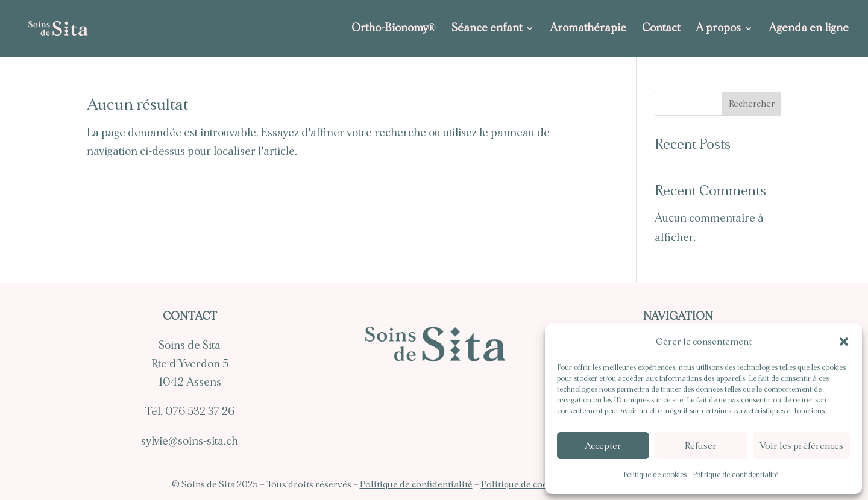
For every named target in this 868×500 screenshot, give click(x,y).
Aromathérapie (588, 29)
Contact (661, 29)
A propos (718, 29)
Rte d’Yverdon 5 (190, 364)
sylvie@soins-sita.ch (190, 441)
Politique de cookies (655, 475)
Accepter (603, 446)
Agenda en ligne (809, 29)
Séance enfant (487, 29)
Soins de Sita (190, 345)
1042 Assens (190, 382)
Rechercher (752, 104)
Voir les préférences (801, 446)
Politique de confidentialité (735, 475)
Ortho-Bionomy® (394, 29)
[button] (844, 342)
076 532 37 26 (200, 412)
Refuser (701, 446)
